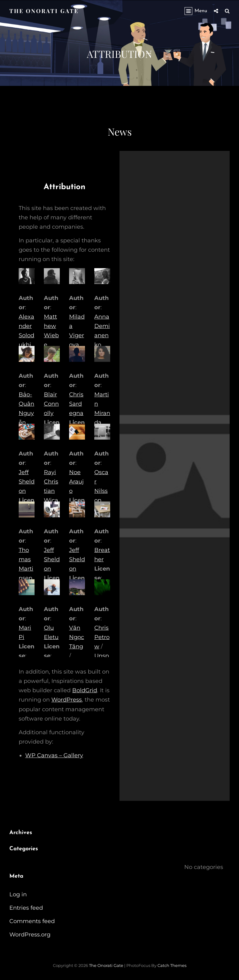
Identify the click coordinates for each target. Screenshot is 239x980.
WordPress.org (30, 935)
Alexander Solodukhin (26, 335)
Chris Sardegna (76, 404)
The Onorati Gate (44, 11)
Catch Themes (172, 965)
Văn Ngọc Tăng (77, 637)
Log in (18, 894)
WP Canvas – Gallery (54, 755)
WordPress (67, 700)
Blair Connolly (51, 404)
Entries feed (26, 908)
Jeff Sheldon (27, 482)
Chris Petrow (102, 637)
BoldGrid (85, 690)
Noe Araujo (76, 482)
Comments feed (32, 921)
